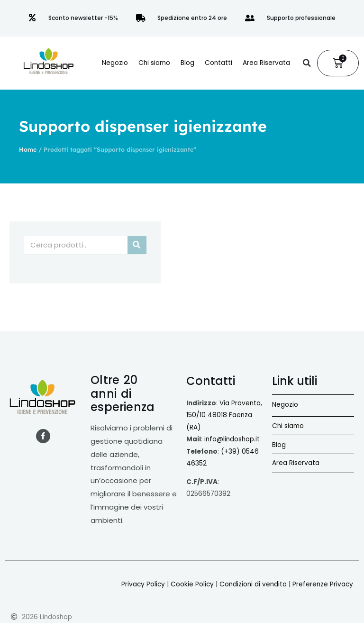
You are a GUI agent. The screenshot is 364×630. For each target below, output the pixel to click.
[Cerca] (137, 245)
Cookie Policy (192, 584)
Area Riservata (266, 63)
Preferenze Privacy (323, 584)
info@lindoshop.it (232, 439)
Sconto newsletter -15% (83, 18)
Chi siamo (154, 63)
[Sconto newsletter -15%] (32, 18)
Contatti (218, 63)
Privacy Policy (143, 584)
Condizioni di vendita (253, 584)
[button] (307, 63)
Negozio (115, 63)
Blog (187, 63)
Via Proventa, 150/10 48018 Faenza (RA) (224, 415)
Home (28, 149)
